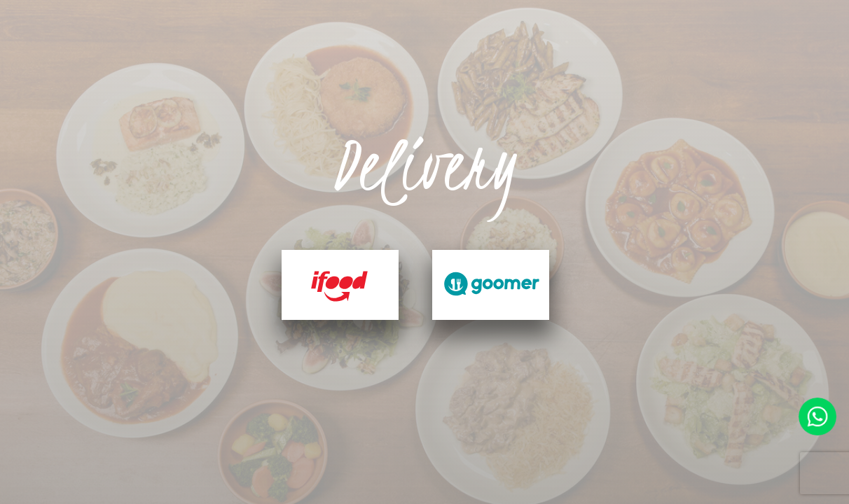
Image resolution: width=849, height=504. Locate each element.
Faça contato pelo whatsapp (818, 417)
